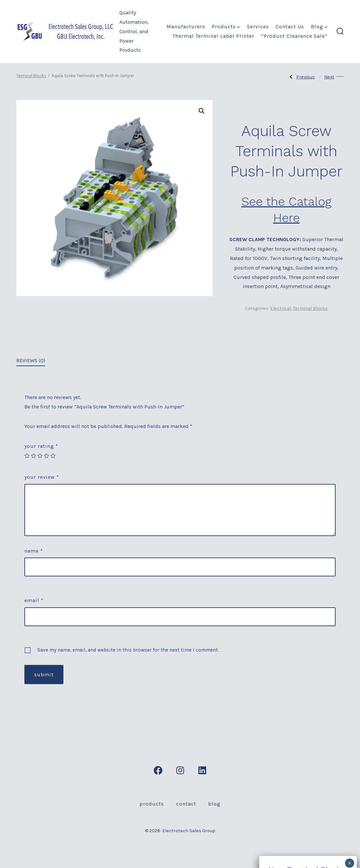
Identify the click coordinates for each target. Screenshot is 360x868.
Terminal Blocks (31, 76)
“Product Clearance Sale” (294, 36)
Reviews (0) (31, 360)
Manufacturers (186, 27)
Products (226, 27)
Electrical (281, 308)
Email (34, 600)
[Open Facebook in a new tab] (158, 770)
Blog (319, 27)
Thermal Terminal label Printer (213, 36)
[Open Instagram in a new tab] (180, 770)
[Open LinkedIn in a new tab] (202, 770)
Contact (186, 804)
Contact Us (290, 27)
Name (34, 551)
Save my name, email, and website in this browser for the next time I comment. (128, 650)
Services (258, 27)
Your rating (41, 446)
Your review (42, 477)
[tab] (31, 361)
